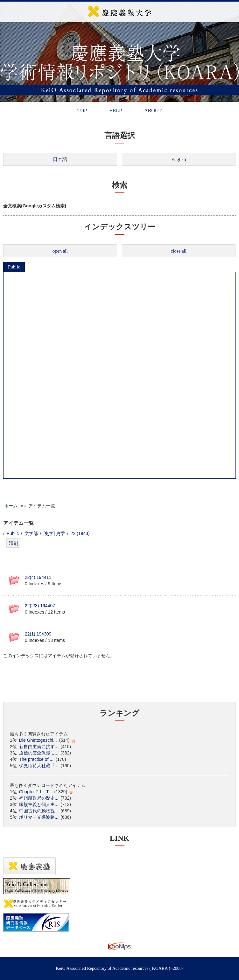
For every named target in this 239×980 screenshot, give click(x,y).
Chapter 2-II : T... (36, 792)
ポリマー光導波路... (39, 817)
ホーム (11, 506)
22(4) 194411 (38, 577)
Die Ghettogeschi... (38, 740)
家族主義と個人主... (39, 804)
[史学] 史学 (54, 533)
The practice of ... (36, 759)
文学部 (31, 533)
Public (14, 267)
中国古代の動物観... (39, 811)
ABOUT (153, 111)
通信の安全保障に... (39, 753)
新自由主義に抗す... (39, 747)
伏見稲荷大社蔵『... (39, 766)
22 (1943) (80, 533)
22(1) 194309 (38, 634)
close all (179, 251)
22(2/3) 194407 (40, 606)
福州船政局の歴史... (39, 798)
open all (60, 251)
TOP (82, 111)
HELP (116, 111)
